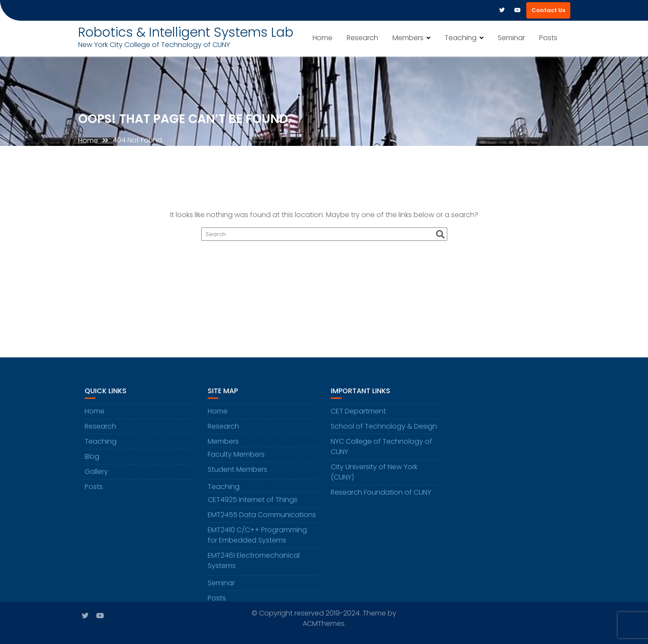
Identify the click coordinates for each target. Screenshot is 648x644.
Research (362, 38)
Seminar (511, 38)
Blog (92, 459)
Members (408, 38)
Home (322, 38)
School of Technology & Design (384, 429)
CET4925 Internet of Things (253, 503)
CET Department (358, 414)
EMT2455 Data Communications (262, 518)
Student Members (237, 472)
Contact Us (548, 10)
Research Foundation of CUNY (381, 495)
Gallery (96, 475)
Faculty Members (236, 457)
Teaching (461, 38)
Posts (548, 38)
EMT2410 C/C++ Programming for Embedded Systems (257, 538)
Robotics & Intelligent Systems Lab (186, 32)
